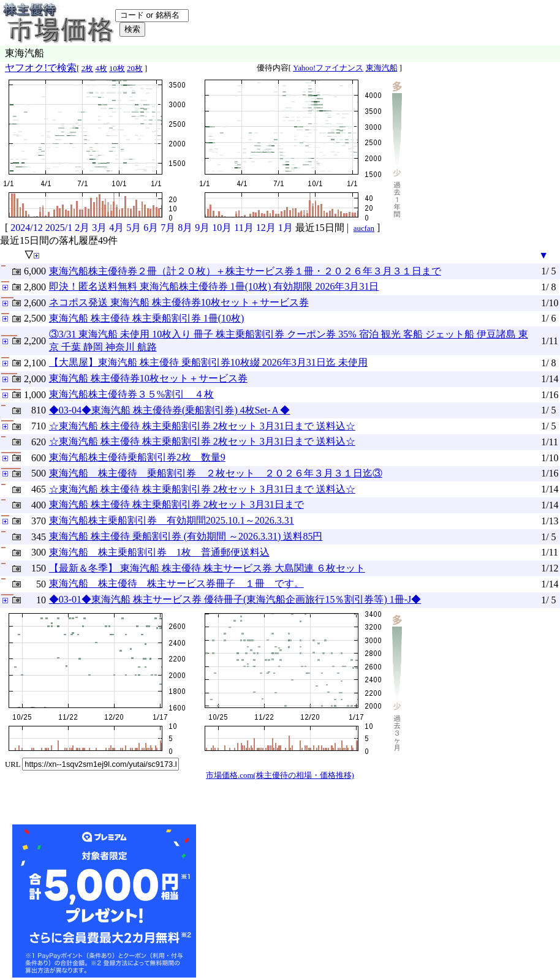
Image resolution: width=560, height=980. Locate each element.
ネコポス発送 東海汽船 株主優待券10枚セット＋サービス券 (179, 302)
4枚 (101, 69)
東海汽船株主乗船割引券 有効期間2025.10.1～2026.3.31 (172, 520)
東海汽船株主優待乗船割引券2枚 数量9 (137, 457)
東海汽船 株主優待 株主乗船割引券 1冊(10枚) (147, 318)
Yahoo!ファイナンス (328, 68)
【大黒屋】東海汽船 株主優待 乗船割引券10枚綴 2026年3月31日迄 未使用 (208, 362)
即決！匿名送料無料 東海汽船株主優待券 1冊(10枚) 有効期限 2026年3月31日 (214, 286)
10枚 (117, 69)
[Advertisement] (290, 901)
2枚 (87, 69)
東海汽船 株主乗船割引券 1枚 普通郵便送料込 (159, 552)
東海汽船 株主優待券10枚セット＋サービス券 (148, 378)
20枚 (135, 69)
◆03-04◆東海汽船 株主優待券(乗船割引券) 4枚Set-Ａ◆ (170, 410)
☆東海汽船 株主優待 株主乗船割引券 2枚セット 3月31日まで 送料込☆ (202, 426)
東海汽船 (382, 68)
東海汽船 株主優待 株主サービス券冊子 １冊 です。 (176, 583)
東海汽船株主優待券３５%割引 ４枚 (131, 394)
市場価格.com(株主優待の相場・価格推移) (280, 775)
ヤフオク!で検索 (41, 68)
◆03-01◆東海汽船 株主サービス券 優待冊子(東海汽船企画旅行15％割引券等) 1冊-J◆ (235, 599)
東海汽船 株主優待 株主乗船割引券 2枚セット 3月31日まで (176, 504)
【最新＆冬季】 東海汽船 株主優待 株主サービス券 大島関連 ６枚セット (207, 568)
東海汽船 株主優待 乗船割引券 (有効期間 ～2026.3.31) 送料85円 (186, 536)
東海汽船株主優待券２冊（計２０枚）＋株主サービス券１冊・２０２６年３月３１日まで (245, 271)
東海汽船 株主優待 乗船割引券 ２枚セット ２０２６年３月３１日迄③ (216, 473)
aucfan (364, 228)
